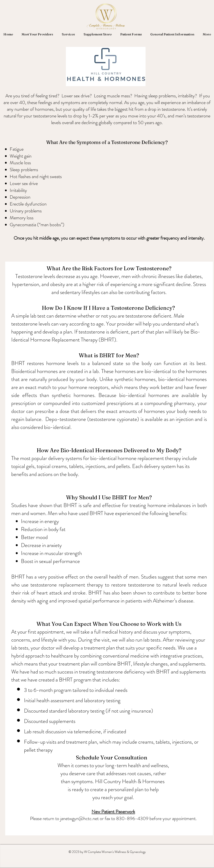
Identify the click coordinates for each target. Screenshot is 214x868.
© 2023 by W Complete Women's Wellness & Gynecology (107, 852)
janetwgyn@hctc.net (79, 818)
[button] (37, 34)
